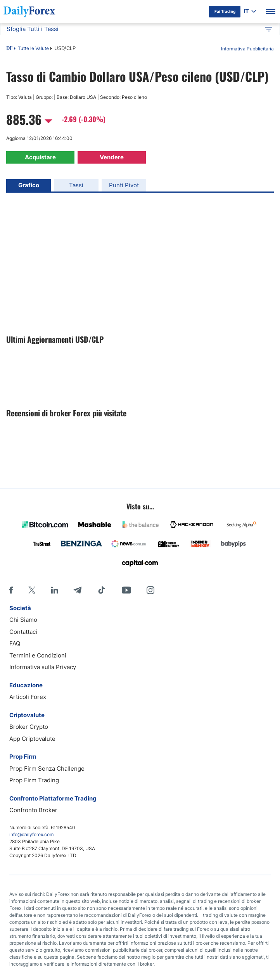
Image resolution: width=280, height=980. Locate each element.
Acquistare (40, 157)
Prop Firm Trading (34, 780)
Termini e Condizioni (38, 655)
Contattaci (23, 632)
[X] (32, 590)
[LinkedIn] (54, 590)
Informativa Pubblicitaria (247, 49)
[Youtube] (126, 590)
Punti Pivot (124, 185)
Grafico (29, 185)
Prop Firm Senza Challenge (47, 769)
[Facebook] (11, 590)
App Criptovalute (32, 739)
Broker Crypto (29, 727)
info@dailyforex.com (31, 834)
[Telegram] (77, 590)
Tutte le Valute (33, 48)
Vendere (112, 157)
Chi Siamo (23, 620)
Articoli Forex (28, 697)
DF (9, 49)
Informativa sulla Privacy (43, 667)
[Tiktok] (102, 590)
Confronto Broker (33, 810)
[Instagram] (150, 590)
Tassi (76, 185)
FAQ (15, 643)
